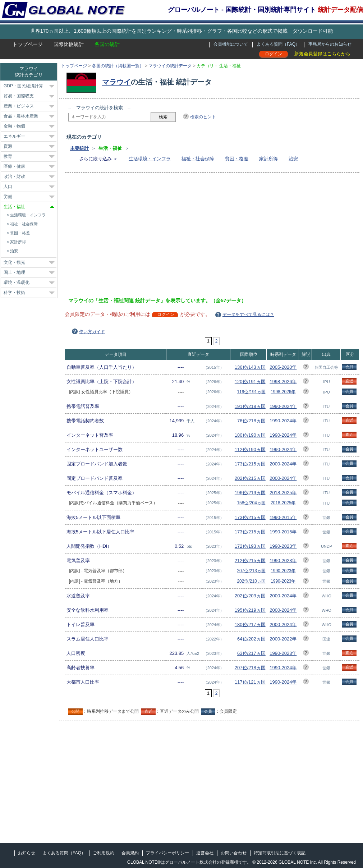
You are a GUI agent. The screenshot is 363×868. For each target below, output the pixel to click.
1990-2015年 (283, 517)
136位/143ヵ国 (250, 367)
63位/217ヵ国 (251, 653)
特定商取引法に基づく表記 (280, 853)
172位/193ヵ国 (250, 546)
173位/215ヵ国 (250, 464)
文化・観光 (14, 262)
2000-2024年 (283, 464)
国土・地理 (14, 272)
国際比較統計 (69, 44)
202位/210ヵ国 (251, 581)
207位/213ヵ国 (251, 571)
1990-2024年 (283, 406)
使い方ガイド (92, 332)
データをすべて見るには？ (248, 314)
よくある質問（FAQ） (278, 44)
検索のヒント (203, 117)
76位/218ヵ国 (251, 421)
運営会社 (205, 853)
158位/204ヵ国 (251, 503)
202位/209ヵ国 (250, 596)
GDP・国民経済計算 (23, 86)
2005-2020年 (283, 367)
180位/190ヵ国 (250, 435)
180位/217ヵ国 (250, 624)
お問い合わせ (234, 853)
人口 (8, 187)
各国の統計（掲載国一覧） (118, 66)
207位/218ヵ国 (250, 668)
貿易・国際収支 (19, 96)
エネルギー (14, 136)
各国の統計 (107, 44)
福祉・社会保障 (198, 159)
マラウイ (116, 82)
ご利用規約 (104, 853)
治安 (293, 159)
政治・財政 (14, 176)
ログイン (274, 54)
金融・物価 (14, 126)
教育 (8, 156)
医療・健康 (14, 166)
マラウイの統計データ (170, 66)
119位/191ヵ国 (251, 392)
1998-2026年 (283, 382)
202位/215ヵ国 (250, 478)
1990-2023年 (283, 546)
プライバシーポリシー (167, 853)
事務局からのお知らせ (330, 44)
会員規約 (130, 853)
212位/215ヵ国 (250, 561)
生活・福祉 (14, 207)
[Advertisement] (157, 234)
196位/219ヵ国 (250, 493)
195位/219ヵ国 (250, 610)
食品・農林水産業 (21, 116)
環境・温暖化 (17, 283)
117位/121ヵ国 (250, 682)
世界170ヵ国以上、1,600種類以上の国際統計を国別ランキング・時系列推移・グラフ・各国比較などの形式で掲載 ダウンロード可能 (181, 31)
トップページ (28, 44)
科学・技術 (14, 293)
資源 (8, 146)
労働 (8, 197)
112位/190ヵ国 (250, 449)
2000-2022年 (283, 639)
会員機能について (231, 44)
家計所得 (268, 159)
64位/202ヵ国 (251, 639)
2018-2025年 (283, 493)
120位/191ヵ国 (250, 382)
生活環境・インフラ (150, 159)
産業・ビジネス (19, 106)
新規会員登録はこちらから (322, 54)
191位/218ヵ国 (250, 406)
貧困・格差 (237, 159)
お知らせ (27, 853)
